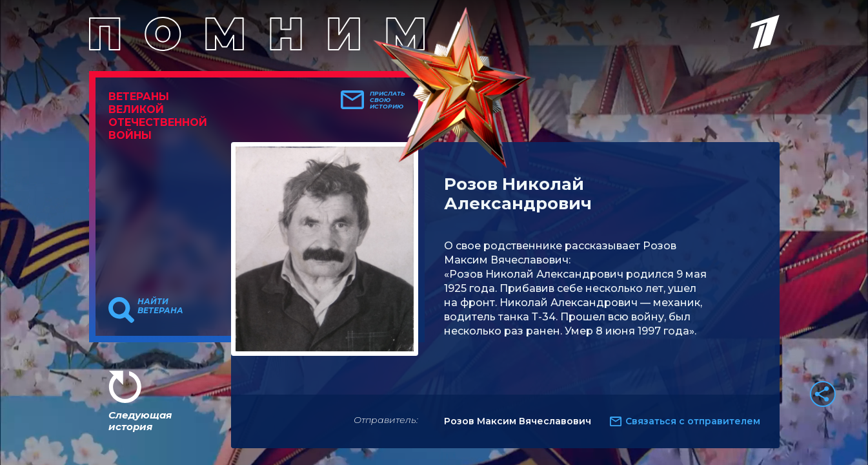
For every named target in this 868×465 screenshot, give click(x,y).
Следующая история (140, 421)
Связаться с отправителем (693, 421)
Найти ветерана (160, 306)
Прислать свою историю (388, 100)
